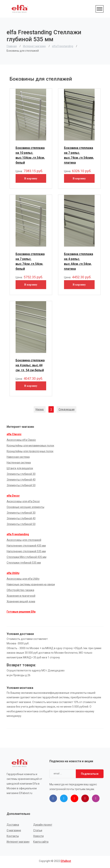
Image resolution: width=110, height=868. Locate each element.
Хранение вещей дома (21, 601)
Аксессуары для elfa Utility (23, 579)
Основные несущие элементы (25, 507)
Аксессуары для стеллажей (24, 540)
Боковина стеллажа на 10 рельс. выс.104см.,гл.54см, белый (30, 155)
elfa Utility (13, 573)
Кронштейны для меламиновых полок (30, 446)
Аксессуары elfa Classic (21, 440)
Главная (12, 46)
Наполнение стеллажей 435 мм (26, 546)
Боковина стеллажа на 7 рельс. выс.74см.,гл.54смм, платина (79, 155)
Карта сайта (41, 842)
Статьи (38, 830)
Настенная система (19, 463)
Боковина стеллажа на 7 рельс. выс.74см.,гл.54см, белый (30, 261)
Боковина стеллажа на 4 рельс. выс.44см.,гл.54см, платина (79, 261)
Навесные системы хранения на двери (31, 584)
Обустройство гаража (20, 590)
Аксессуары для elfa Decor (23, 501)
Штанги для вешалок (20, 468)
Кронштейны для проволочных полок (30, 451)
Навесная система (18, 457)
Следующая (66, 409)
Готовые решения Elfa (21, 612)
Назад (40, 409)
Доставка (13, 825)
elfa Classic (14, 434)
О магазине (14, 830)
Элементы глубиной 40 (21, 480)
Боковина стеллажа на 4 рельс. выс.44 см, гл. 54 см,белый (30, 365)
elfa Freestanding (63, 46)
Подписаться (90, 774)
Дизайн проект (43, 825)
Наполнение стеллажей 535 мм (26, 551)
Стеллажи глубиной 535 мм (24, 563)
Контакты (13, 836)
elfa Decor (13, 496)
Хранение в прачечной (21, 596)
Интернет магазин (34, 46)
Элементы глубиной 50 (21, 485)
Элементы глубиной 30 (21, 474)
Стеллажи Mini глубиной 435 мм (27, 557)
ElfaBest (66, 861)
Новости (38, 836)
